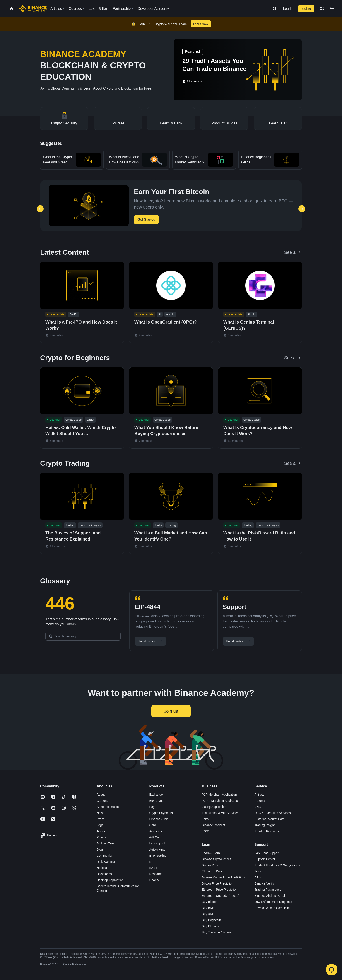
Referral (260, 801)
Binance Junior (159, 819)
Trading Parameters (268, 890)
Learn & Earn (211, 853)
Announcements (108, 807)
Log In (288, 9)
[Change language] (322, 9)
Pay (152, 807)
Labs (205, 819)
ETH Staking (158, 856)
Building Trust (106, 843)
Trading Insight (265, 825)
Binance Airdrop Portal (270, 896)
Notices (102, 868)
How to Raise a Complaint (272, 908)
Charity (154, 880)
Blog (100, 849)
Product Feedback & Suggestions (277, 865)
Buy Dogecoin (211, 920)
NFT (152, 862)
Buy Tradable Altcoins (217, 932)
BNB (258, 807)
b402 (205, 831)
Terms (101, 831)
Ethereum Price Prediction (220, 890)
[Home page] (33, 9)
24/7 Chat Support (267, 853)
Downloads (104, 874)
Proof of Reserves (267, 831)
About (101, 795)
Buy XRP (208, 914)
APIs (258, 877)
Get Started (146, 220)
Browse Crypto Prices (217, 859)
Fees (258, 871)
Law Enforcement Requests (273, 902)
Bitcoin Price (210, 865)
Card (152, 825)
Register (306, 9)
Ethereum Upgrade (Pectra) (221, 896)
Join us (171, 711)
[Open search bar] (273, 9)
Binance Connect (214, 825)
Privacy (102, 837)
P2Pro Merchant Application (221, 801)
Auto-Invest (157, 849)
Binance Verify (264, 883)
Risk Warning (106, 862)
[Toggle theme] (332, 9)
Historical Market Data (270, 819)
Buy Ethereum (212, 926)
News (100, 813)
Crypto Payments (161, 813)
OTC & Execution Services (273, 813)
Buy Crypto (157, 801)
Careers (102, 801)
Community (104, 856)
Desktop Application (110, 880)
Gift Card (155, 837)
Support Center (265, 859)
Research (156, 874)
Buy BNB (208, 908)
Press (101, 819)
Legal (100, 825)
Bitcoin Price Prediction (218, 883)
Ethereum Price (212, 871)
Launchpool (157, 843)
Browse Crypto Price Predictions (224, 877)
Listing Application (214, 807)
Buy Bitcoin (210, 902)
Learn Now (201, 24)
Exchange (156, 795)
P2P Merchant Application (219, 795)
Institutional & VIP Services (220, 813)
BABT (153, 868)
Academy (156, 831)
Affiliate (260, 795)
